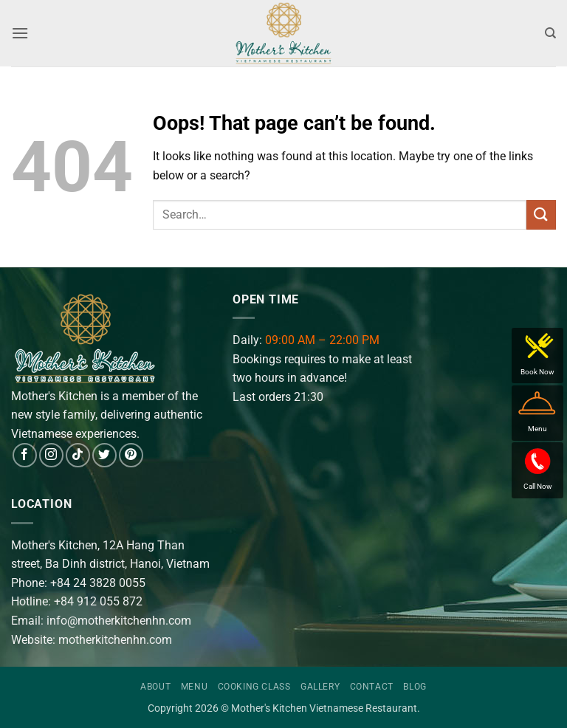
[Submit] (541, 214)
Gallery (320, 687)
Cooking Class (254, 687)
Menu (194, 687)
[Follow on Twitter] (104, 455)
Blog (415, 687)
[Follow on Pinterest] (131, 455)
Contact (372, 687)
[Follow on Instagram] (51, 455)
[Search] (550, 33)
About (155, 687)
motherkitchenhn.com (115, 640)
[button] (20, 33)
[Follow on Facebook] (25, 455)
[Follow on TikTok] (78, 455)
